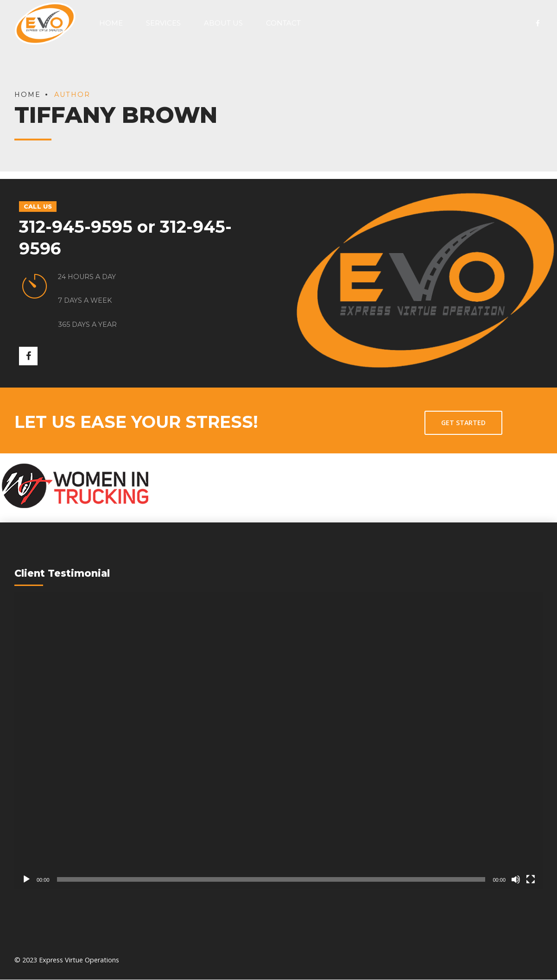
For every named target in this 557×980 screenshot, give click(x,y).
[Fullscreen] (531, 880)
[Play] (26, 880)
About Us (223, 23)
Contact (283, 23)
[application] (278, 741)
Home (111, 23)
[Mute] (516, 880)
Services (163, 23)
